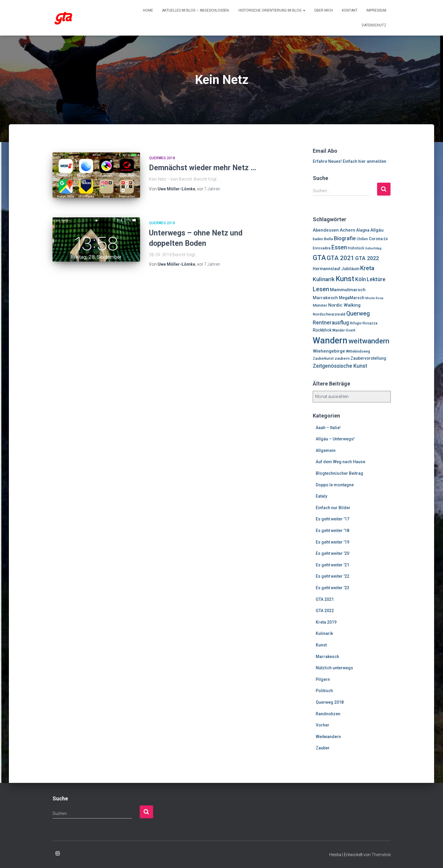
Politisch (324, 691)
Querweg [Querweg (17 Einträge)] (358, 314)
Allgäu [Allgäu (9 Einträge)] (377, 230)
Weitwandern (328, 737)
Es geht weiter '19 (332, 542)
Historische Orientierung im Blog (272, 10)
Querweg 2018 (162, 158)
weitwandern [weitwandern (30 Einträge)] (369, 341)
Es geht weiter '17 (332, 519)
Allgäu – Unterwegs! (335, 439)
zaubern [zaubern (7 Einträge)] (342, 358)
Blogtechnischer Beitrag (339, 473)
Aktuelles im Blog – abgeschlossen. (196, 10)
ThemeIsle (381, 855)
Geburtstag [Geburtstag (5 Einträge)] (373, 248)
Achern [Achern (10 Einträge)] (347, 230)
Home (148, 10)
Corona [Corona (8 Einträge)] (376, 239)
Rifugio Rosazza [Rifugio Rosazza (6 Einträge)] (364, 323)
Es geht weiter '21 (332, 565)
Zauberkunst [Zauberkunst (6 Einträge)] (323, 359)
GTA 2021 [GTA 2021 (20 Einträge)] (340, 258)
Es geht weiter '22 (332, 576)
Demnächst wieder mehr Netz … (203, 168)
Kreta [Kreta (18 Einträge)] (367, 268)
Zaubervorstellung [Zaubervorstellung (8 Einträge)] (368, 358)
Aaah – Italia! (328, 428)
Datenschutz (374, 25)
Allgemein (326, 450)
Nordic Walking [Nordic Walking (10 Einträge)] (344, 305)
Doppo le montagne (335, 485)
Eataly (321, 496)
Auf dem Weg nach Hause (340, 462)
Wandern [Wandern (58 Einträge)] (330, 340)
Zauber (323, 748)
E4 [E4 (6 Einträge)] (386, 239)
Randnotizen (328, 714)
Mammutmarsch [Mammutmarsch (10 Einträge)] (348, 290)
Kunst (321, 645)
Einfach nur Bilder (333, 508)
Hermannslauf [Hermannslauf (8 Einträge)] (327, 269)
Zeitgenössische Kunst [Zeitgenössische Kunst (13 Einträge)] (340, 366)
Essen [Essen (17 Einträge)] (339, 247)
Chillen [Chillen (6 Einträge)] (362, 239)
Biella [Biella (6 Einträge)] (328, 239)
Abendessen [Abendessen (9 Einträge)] (326, 230)
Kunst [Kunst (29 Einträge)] (345, 279)
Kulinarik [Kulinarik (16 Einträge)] (324, 279)
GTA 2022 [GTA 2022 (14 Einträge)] (367, 258)
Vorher (323, 725)
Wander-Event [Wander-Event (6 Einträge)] (344, 330)
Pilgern (323, 679)
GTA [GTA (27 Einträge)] (319, 258)
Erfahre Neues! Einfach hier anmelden (350, 161)
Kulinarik (324, 633)
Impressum (376, 10)
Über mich (324, 10)
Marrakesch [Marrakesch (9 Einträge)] (325, 298)
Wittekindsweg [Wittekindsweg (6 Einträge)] (358, 351)
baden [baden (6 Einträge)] (318, 239)
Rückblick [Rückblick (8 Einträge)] (322, 330)
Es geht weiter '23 (332, 588)
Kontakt (350, 10)
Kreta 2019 (326, 622)
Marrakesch (327, 657)
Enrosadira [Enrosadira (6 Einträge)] (322, 248)
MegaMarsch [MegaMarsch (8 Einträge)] (352, 298)
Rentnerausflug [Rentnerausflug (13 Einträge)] (331, 323)
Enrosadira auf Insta (58, 854)
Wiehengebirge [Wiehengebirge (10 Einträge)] (329, 351)
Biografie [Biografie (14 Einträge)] (345, 238)
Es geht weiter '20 (332, 553)
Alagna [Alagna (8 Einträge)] (363, 230)
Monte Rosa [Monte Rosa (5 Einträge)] (374, 298)
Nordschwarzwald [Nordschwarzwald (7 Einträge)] (329, 314)
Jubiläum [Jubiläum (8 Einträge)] (350, 269)
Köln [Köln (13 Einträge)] (361, 279)
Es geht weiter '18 (332, 531)
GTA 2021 (325, 599)
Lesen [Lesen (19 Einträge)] (321, 289)
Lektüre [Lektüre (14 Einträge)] (376, 279)
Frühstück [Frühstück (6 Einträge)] (356, 248)
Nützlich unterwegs (334, 668)
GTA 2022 (325, 611)
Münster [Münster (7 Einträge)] (320, 305)
